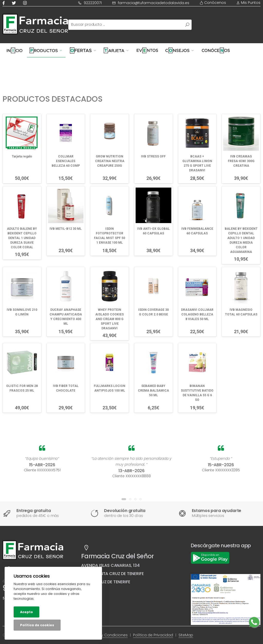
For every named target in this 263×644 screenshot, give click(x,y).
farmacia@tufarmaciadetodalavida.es (151, 3)
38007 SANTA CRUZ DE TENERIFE (112, 574)
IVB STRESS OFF (153, 156)
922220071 (90, 3)
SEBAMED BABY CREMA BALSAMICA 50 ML (153, 391)
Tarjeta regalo (22, 156)
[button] (124, 499)
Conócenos (213, 3)
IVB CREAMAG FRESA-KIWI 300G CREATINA (241, 161)
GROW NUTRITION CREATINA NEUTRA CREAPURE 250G (110, 161)
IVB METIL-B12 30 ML (66, 229)
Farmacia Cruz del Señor (117, 556)
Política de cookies (37, 625)
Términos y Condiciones (105, 635)
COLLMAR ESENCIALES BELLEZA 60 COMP (66, 161)
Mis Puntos (248, 3)
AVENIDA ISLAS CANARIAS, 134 (110, 565)
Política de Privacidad (153, 635)
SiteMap (186, 635)
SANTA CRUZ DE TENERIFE (106, 582)
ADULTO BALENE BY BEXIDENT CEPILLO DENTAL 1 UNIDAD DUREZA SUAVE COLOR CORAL (22, 238)
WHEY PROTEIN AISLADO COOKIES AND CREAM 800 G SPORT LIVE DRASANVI (110, 319)
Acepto (26, 612)
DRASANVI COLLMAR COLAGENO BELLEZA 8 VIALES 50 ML (197, 314)
